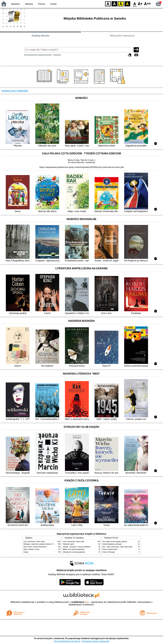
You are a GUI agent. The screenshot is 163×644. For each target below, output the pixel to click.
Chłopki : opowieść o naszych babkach (77, 547)
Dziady (26, 552)
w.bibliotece (79, 602)
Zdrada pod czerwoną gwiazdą (74, 552)
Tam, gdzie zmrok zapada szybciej (115, 542)
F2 (147, 4)
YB (121, 4)
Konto (53, 4)
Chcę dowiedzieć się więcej (67, 641)
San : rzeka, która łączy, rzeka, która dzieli (117, 547)
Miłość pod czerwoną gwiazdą (74, 549)
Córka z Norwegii (108, 552)
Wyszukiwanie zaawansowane (38, 55)
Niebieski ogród (68, 544)
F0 (135, 4)
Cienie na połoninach (110, 549)
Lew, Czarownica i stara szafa (34, 542)
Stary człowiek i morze (31, 549)
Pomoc (42, 4)
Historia (29, 4)
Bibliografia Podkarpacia (122, 36)
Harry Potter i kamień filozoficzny (35, 547)
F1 (140, 4)
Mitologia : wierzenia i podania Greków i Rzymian (41, 544)
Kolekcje (57, 55)
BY (127, 4)
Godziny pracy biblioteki (15, 91)
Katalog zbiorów (41, 36)
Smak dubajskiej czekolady (112, 544)
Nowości (15, 4)
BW (114, 4)
